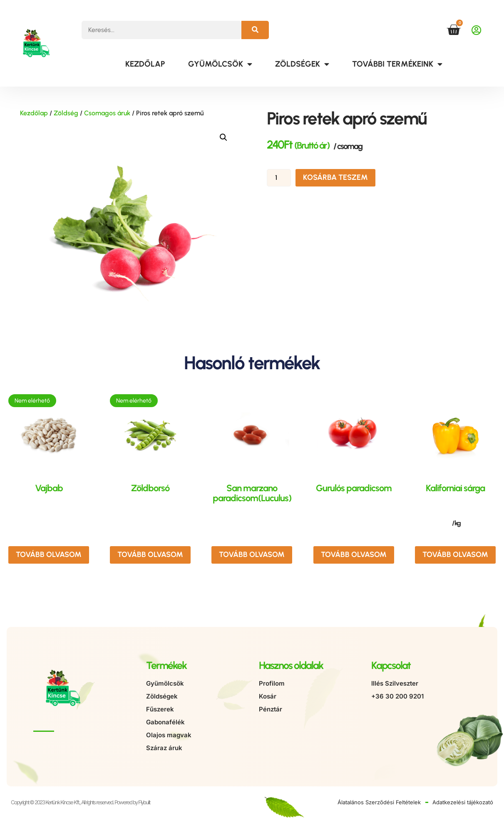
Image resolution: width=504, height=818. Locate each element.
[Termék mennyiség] (279, 178)
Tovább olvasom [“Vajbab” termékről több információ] (49, 554)
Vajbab (49, 488)
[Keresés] (255, 30)
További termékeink (397, 64)
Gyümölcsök (220, 64)
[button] (223, 137)
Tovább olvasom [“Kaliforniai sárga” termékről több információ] (455, 554)
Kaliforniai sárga (455, 488)
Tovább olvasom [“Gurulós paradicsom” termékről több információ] (354, 554)
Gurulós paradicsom (354, 488)
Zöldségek (302, 64)
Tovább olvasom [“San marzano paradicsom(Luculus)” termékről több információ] (252, 554)
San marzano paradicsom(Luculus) (252, 493)
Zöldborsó (150, 488)
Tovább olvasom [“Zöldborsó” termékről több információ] (150, 554)
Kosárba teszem (335, 177)
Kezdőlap (145, 64)
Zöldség (66, 113)
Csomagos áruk (107, 113)
